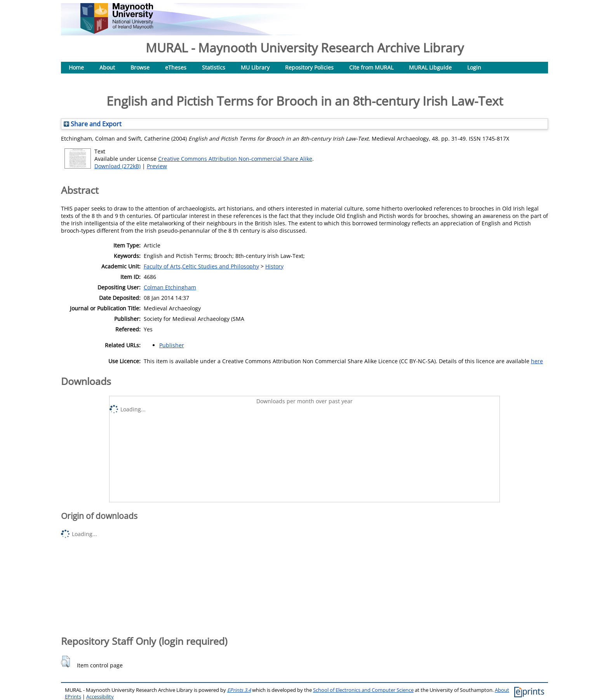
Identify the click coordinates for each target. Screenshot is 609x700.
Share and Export (93, 124)
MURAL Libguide (430, 67)
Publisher (172, 345)
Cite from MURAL (371, 67)
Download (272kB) (117, 166)
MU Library (255, 67)
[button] (65, 662)
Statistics (214, 67)
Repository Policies (309, 67)
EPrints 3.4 (239, 690)
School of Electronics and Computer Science (363, 690)
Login (474, 67)
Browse (140, 67)
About (107, 67)
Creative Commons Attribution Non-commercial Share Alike (235, 159)
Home (76, 67)
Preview (157, 166)
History (274, 266)
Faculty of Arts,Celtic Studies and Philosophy (201, 266)
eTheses (176, 67)
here (537, 361)
